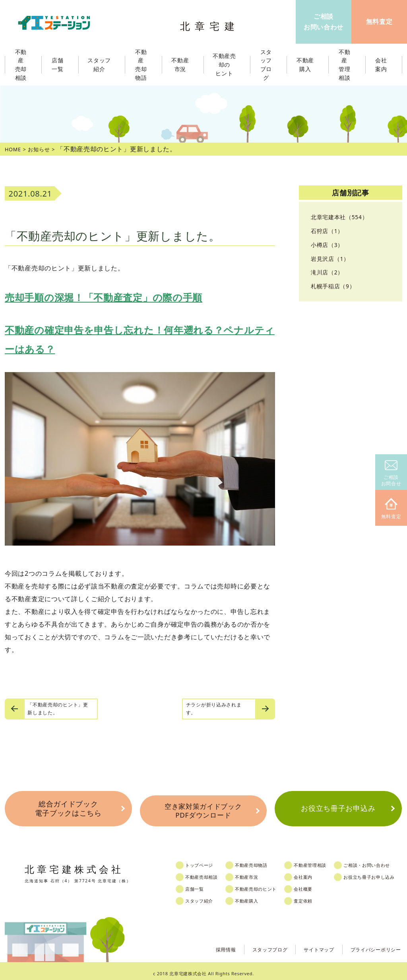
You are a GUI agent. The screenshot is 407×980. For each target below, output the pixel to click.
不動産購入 (255, 896)
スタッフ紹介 (206, 896)
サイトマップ (308, 944)
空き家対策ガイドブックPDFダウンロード (203, 807)
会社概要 (315, 884)
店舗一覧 (201, 884)
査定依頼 (315, 896)
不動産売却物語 (261, 860)
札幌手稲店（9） (336, 286)
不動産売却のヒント (266, 884)
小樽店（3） (329, 245)
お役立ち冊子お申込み (338, 807)
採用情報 (206, 944)
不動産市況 (183, 65)
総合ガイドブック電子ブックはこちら (68, 807)
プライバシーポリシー (372, 944)
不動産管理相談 (324, 860)
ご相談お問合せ (391, 474)
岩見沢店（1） (333, 259)
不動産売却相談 (209, 872)
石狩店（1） (329, 231)
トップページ (206, 860)
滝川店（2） (329, 272)
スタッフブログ (255, 944)
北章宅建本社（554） (343, 217)
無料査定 (391, 509)
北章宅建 (211, 24)
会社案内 (315, 872)
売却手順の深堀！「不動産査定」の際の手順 (104, 297)
